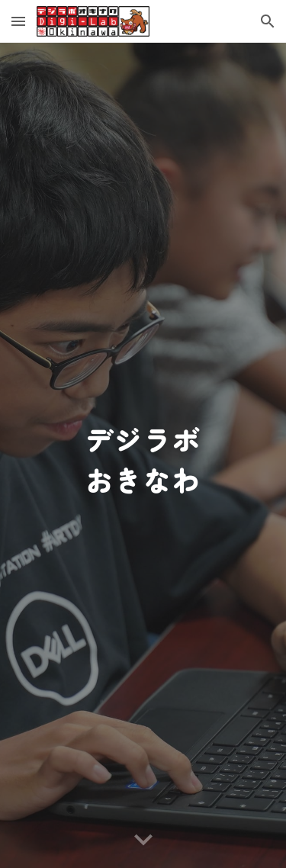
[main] (143, 456)
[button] (18, 21)
